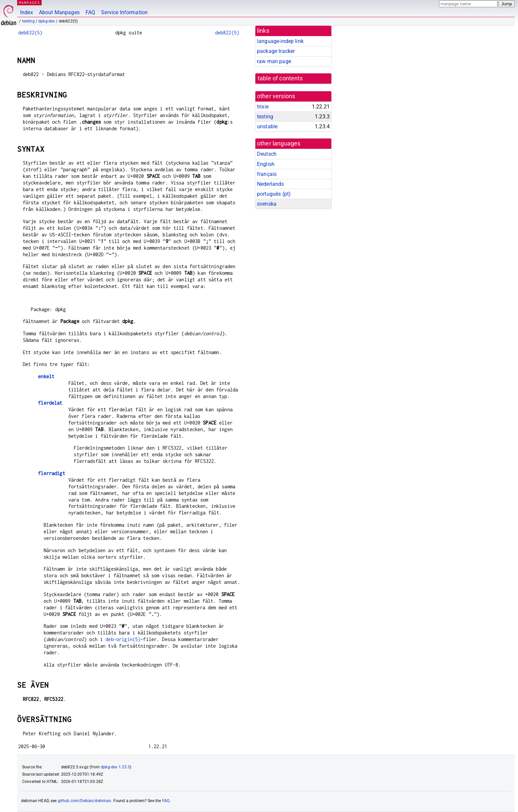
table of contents (280, 78)
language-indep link (280, 41)
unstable (267, 126)
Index (27, 12)
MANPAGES (29, 2)
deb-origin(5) (123, 639)
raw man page (274, 61)
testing (28, 21)
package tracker (276, 51)
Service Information (124, 12)
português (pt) (274, 194)
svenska (267, 204)
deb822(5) (30, 33)
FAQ (90, 12)
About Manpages (59, 12)
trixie (263, 107)
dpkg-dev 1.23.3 (115, 767)
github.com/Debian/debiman (85, 801)
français (267, 174)
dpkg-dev (47, 21)
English (266, 164)
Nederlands (271, 184)
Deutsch (267, 154)
